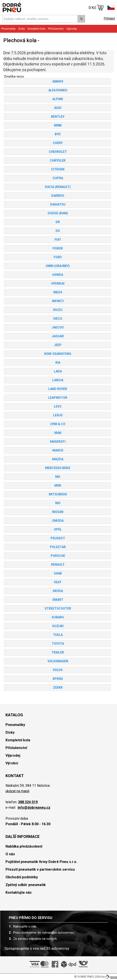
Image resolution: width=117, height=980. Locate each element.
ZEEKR (58, 688)
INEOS (57, 292)
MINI (57, 485)
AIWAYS (58, 81)
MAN (58, 433)
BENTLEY (57, 117)
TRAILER (57, 652)
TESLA (58, 635)
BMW (58, 125)
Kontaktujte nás (19, 892)
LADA (58, 371)
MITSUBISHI (58, 494)
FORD (57, 257)
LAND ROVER (57, 389)
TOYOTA (58, 644)
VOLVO (57, 670)
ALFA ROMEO (58, 90)
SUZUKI (58, 626)
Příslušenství (56, 29)
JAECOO (57, 327)
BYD (57, 134)
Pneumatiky (8, 29)
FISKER (57, 248)
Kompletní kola (36, 29)
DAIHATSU (58, 204)
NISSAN (57, 512)
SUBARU (58, 617)
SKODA (57, 591)
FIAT (58, 240)
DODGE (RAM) (58, 213)
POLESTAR (58, 547)
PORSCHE (58, 556)
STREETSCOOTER (58, 608)
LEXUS (58, 415)
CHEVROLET (58, 152)
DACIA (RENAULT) (57, 187)
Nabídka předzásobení (24, 846)
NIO (58, 503)
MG (57, 477)
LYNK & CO (57, 424)
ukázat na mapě (17, 791)
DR (57, 222)
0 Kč (96, 7)
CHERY (57, 143)
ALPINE (57, 99)
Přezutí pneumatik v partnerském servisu (40, 869)
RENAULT (58, 565)
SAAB (58, 573)
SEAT (57, 582)
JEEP (58, 345)
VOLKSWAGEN (58, 661)
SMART (58, 600)
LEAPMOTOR (57, 398)
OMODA (58, 521)
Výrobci (12, 763)
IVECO (57, 319)
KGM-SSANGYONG (57, 354)
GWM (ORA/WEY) (57, 266)
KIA (58, 363)
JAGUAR (57, 336)
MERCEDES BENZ (57, 468)
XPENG (57, 679)
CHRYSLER (57, 161)
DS (57, 231)
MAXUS (58, 450)
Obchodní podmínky (22, 877)
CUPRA (58, 178)
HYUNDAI (58, 283)
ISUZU (57, 310)
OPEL (58, 529)
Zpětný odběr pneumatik (26, 885)
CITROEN (57, 169)
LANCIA (58, 380)
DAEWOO (57, 196)
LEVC (57, 406)
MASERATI (58, 442)
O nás (10, 854)
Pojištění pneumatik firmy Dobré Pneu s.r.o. (41, 862)
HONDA (57, 275)
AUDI (57, 108)
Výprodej (71, 29)
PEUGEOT (58, 538)
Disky (22, 29)
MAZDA (57, 459)
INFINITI (58, 301)
